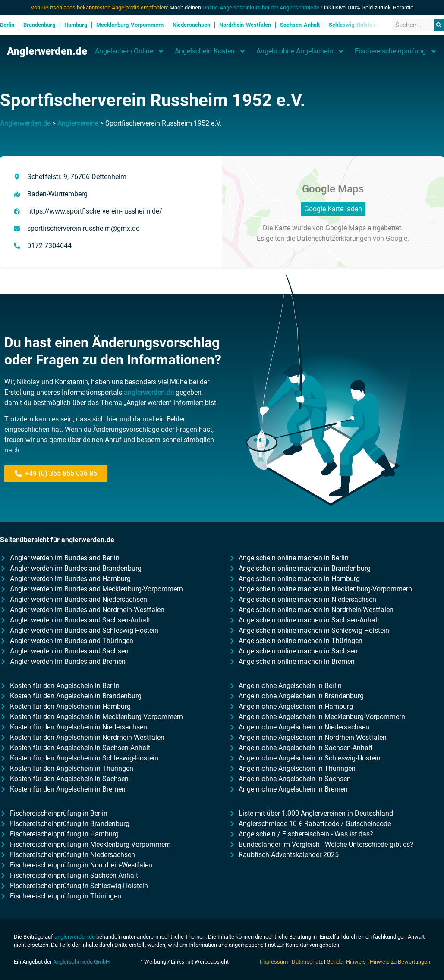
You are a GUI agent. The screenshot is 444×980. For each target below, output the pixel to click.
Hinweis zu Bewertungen (400, 962)
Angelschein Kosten (210, 51)
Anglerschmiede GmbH (81, 962)
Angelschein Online (130, 51)
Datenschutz (307, 962)
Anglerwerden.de (47, 51)
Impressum (274, 962)
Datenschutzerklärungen (334, 238)
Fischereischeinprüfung (396, 51)
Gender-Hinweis (346, 962)
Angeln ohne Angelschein (300, 51)
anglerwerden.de (149, 392)
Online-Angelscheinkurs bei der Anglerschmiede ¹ (263, 8)
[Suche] (439, 25)
